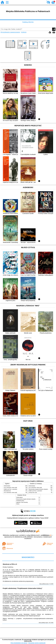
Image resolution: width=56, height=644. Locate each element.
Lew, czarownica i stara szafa (10, 488)
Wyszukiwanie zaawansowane (10, 32)
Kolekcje (24, 32)
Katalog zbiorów (28, 22)
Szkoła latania (7, 486)
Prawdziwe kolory (20, 501)
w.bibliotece (46, 535)
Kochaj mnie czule (33, 493)
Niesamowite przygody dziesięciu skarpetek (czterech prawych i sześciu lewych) (34, 499)
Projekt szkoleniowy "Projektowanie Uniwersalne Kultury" (23, 588)
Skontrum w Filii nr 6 (10, 564)
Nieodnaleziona (7, 491)
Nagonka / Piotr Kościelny (22, 502)
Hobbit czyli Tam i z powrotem (11, 489)
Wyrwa (18, 504)
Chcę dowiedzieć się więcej (19, 643)
